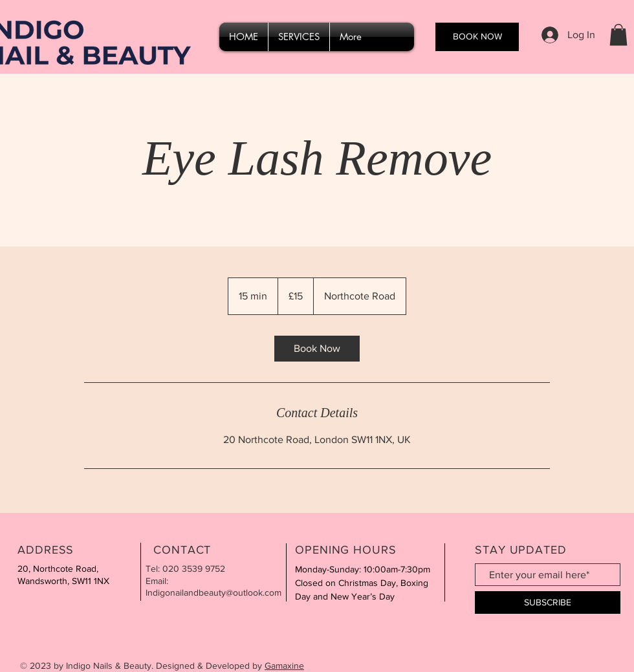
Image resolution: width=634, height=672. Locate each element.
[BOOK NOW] (477, 37)
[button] (618, 35)
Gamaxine (284, 666)
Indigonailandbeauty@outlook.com (213, 592)
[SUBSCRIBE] (548, 602)
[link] (317, 349)
